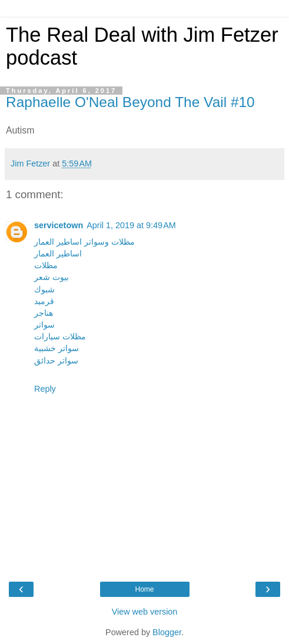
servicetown (59, 225)
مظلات (46, 265)
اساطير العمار (58, 253)
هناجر (44, 313)
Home (144, 589)
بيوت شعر (52, 277)
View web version (145, 612)
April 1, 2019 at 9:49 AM (131, 225)
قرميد (44, 301)
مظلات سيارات (60, 336)
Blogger (167, 632)
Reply (45, 389)
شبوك (44, 289)
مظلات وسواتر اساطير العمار (84, 242)
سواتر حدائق (56, 361)
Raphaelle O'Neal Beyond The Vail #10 (130, 102)
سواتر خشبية (57, 348)
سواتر (44, 325)
